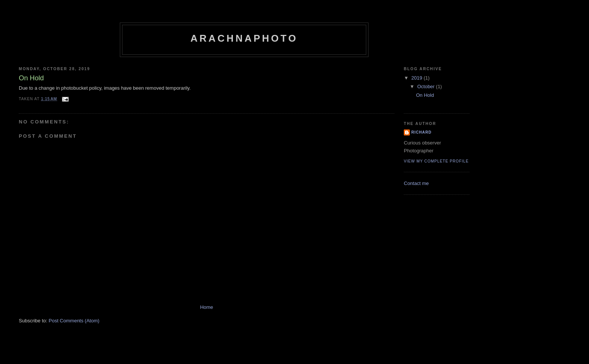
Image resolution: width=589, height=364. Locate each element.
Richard (421, 132)
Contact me (416, 183)
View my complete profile (436, 161)
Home (207, 307)
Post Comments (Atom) (74, 321)
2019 (418, 78)
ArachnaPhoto (244, 38)
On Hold (425, 95)
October (427, 86)
